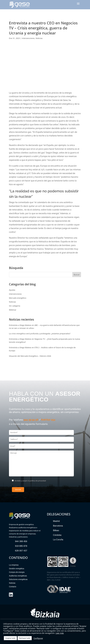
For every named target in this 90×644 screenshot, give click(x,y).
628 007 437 (21, 551)
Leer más (60, 633)
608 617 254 (48, 420)
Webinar (13, 310)
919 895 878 (21, 546)
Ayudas (12, 290)
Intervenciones (28, 38)
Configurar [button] (38, 638)
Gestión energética (17, 569)
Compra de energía (17, 572)
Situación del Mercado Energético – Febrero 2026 (30, 356)
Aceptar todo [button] (10, 638)
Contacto (13, 587)
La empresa (14, 565)
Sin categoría (15, 306)
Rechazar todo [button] (25, 638)
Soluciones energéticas (18, 579)
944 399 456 (21, 541)
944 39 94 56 (31, 420)
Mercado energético (18, 298)
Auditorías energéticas (18, 576)
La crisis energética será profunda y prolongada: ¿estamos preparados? (40, 334)
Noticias (39, 38)
